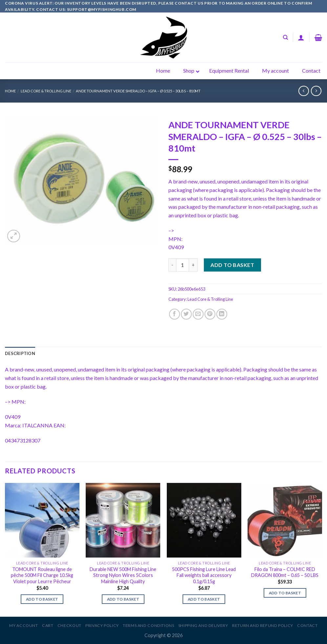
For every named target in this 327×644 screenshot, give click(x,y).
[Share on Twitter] (186, 314)
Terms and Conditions (148, 625)
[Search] (285, 37)
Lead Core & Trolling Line (46, 91)
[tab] (20, 353)
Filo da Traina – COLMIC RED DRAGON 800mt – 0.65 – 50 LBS (285, 572)
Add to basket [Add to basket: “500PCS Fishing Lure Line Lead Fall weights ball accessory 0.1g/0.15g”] (204, 599)
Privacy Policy (102, 625)
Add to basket (232, 265)
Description (20, 353)
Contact (307, 625)
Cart (48, 625)
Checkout (69, 625)
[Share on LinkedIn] (222, 314)
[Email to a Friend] (198, 314)
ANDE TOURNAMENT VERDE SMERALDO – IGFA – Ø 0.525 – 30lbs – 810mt (138, 91)
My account (23, 625)
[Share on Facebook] (174, 314)
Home (10, 91)
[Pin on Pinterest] (210, 314)
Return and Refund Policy (263, 625)
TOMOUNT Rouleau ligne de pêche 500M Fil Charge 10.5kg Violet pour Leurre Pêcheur (42, 575)
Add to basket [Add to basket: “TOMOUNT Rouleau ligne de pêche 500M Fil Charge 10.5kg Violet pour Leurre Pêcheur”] (42, 599)
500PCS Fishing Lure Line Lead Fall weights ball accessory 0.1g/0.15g (204, 575)
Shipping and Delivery (203, 625)
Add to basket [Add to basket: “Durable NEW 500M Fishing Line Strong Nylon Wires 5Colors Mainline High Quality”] (123, 599)
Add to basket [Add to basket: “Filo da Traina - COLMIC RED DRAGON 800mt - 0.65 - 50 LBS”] (285, 593)
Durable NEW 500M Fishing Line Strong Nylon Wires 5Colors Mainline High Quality (123, 575)
